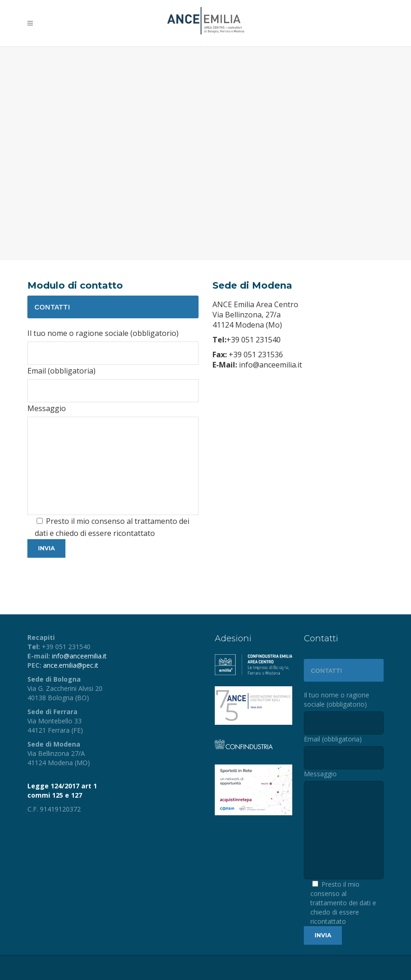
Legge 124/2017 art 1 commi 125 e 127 (62, 790)
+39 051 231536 (255, 355)
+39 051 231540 (254, 340)
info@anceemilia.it (270, 365)
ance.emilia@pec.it (71, 665)
